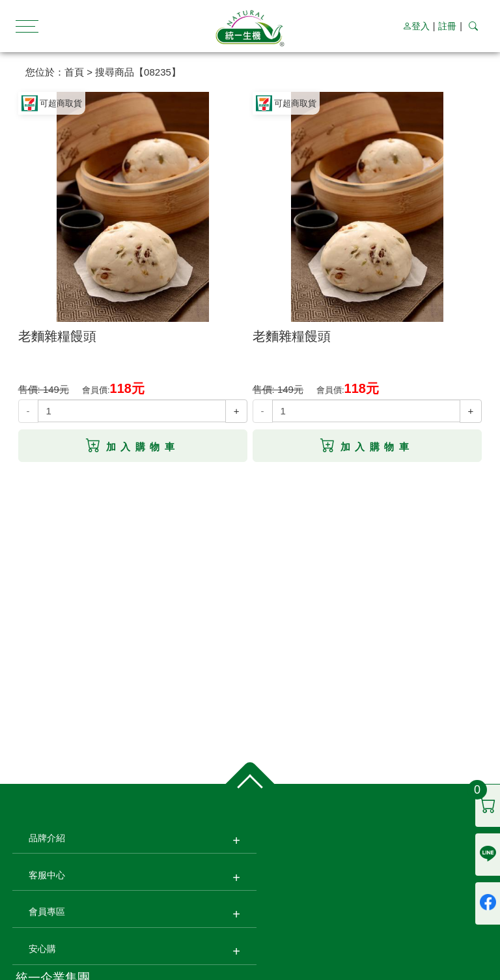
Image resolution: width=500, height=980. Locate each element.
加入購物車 (132, 445)
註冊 (447, 26)
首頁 (74, 72)
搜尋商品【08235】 (138, 72)
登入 (416, 26)
